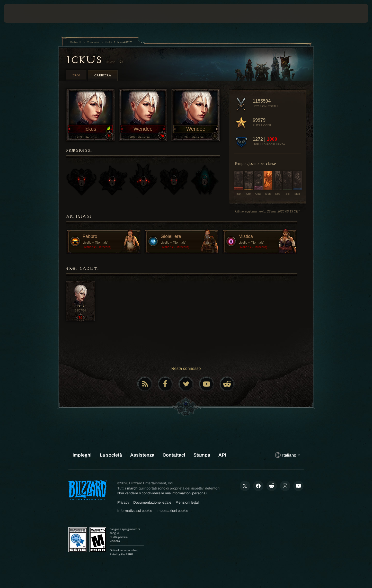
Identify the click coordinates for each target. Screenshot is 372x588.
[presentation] (23, 13)
